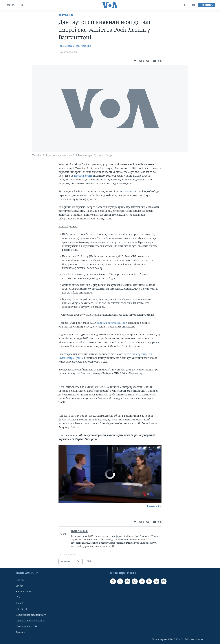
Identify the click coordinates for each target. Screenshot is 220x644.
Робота (19, 586)
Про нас (20, 580)
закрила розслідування (111, 323)
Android (20, 603)
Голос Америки (83, 46)
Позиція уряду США (27, 627)
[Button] (141, 61)
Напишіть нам (24, 592)
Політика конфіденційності (31, 615)
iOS (18, 598)
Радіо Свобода (66, 46)
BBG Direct (21, 609)
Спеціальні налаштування (30, 621)
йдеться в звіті (83, 176)
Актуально (66, 15)
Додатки (20, 632)
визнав (129, 192)
